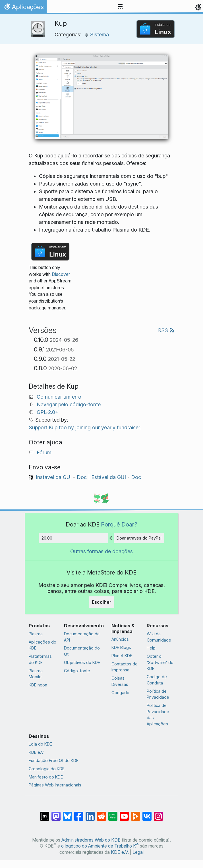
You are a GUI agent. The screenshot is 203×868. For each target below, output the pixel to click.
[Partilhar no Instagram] (158, 813)
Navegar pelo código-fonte (69, 404)
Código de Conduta (157, 680)
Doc (82, 477)
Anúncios (120, 639)
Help (151, 648)
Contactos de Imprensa (125, 667)
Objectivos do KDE (82, 662)
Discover (61, 274)
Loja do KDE (40, 744)
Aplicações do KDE (43, 645)
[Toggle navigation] (120, 7)
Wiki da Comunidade (159, 637)
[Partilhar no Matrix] (45, 813)
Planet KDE (122, 656)
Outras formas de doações (101, 551)
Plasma (36, 634)
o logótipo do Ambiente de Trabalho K (100, 846)
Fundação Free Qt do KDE (54, 760)
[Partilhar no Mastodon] (56, 813)
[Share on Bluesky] (67, 813)
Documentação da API (82, 637)
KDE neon (38, 685)
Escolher (102, 602)
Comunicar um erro (59, 397)
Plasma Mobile (36, 674)
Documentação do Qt (82, 651)
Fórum (44, 452)
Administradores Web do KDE (91, 840)
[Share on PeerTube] (136, 813)
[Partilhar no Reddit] (101, 813)
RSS (166, 330)
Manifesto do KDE (46, 777)
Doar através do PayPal (139, 538)
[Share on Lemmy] (113, 813)
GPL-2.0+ (48, 412)
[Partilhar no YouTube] (124, 813)
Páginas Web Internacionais (55, 785)
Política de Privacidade (158, 694)
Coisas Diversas (120, 681)
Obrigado (120, 693)
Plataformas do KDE (40, 659)
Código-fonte (77, 671)
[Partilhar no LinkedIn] (90, 813)
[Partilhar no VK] (147, 813)
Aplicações (23, 8)
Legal (138, 852)
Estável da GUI (109, 477)
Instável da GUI (54, 477)
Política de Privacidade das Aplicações (158, 715)
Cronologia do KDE (47, 769)
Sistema (97, 35)
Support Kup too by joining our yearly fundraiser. (85, 427)
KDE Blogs (121, 647)
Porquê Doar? (119, 524)
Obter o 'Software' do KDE (160, 662)
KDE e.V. (37, 752)
